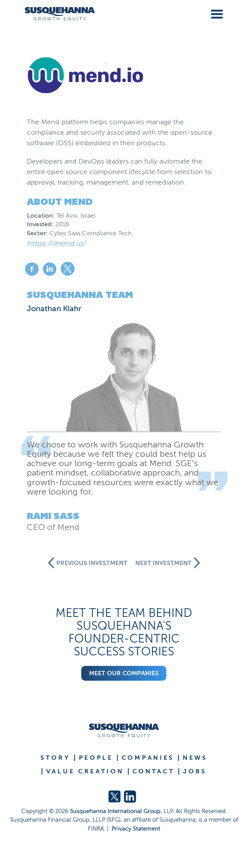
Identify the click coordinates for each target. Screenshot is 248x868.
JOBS (195, 771)
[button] (215, 13)
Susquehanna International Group (115, 811)
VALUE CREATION (85, 771)
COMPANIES (148, 758)
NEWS (195, 758)
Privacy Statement (136, 829)
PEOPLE (96, 758)
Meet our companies (124, 673)
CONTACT (154, 771)
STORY (55, 758)
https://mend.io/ (56, 243)
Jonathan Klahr (54, 308)
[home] (57, 14)
